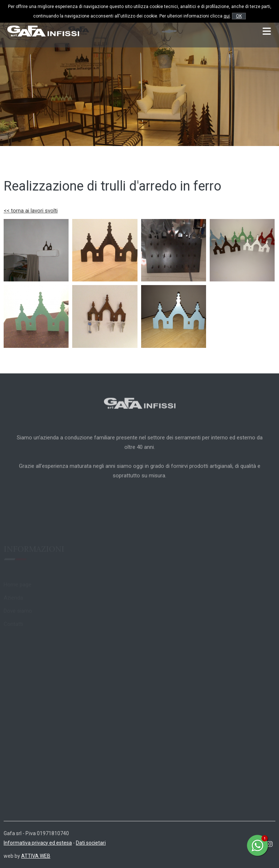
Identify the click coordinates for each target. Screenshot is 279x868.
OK (239, 16)
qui (227, 16)
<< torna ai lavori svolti (31, 211)
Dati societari (91, 843)
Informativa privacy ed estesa (38, 843)
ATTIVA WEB (36, 856)
